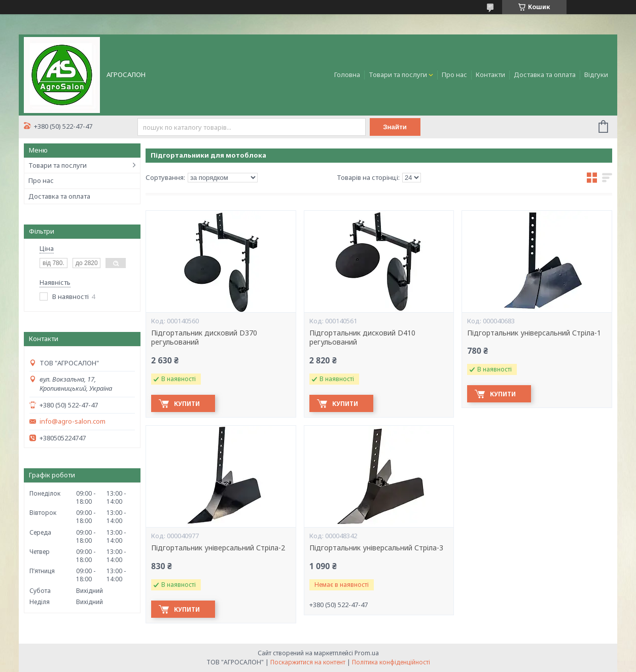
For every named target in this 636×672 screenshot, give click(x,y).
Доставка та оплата (545, 74)
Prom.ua (367, 653)
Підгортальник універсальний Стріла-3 (376, 548)
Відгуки (596, 74)
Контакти (490, 74)
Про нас (454, 74)
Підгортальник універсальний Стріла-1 (534, 333)
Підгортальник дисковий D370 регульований (204, 338)
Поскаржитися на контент (308, 662)
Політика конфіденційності (391, 662)
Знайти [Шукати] (395, 127)
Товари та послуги (398, 74)
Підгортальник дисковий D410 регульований (362, 338)
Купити (187, 404)
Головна (347, 74)
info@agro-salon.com (73, 421)
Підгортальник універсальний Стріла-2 (218, 548)
